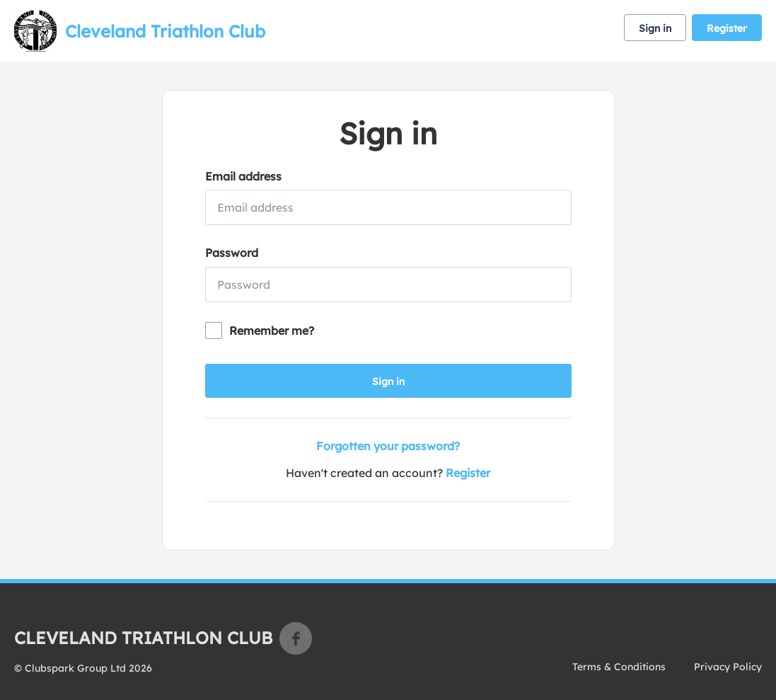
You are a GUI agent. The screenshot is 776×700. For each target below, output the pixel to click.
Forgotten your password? (388, 446)
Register (727, 28)
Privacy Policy (728, 667)
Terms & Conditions (619, 667)
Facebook (296, 638)
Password (232, 253)
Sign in (655, 28)
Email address (243, 176)
